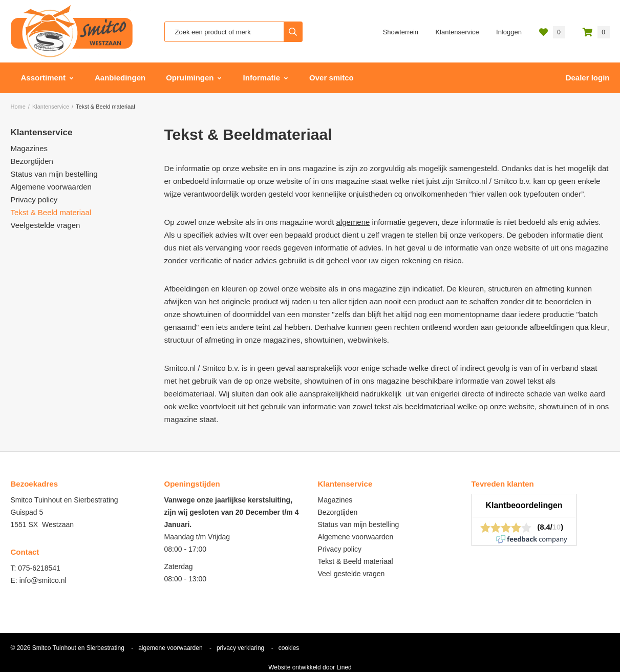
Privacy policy (34, 199)
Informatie (262, 78)
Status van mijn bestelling (54, 174)
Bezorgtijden (32, 161)
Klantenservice (457, 32)
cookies (289, 648)
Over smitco (332, 78)
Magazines (29, 148)
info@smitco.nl (43, 580)
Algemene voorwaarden (51, 187)
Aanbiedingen (120, 78)
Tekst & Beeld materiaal (51, 212)
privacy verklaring (240, 648)
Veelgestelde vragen (46, 225)
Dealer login (588, 78)
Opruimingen (190, 78)
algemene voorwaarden (170, 648)
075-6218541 (39, 568)
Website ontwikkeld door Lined (310, 667)
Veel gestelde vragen (351, 574)
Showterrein (401, 32)
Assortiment (44, 78)
